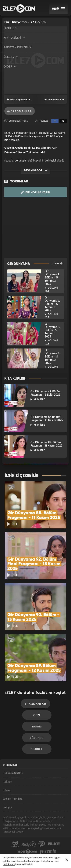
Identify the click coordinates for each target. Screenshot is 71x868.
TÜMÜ (57, 263)
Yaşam (37, 726)
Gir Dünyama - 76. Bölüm (54, 101)
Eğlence (37, 738)
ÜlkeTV (54, 844)
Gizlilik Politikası (13, 799)
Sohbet (37, 749)
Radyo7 (29, 844)
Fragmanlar (20, 111)
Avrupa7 (42, 844)
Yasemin (48, 852)
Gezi (37, 715)
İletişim (7, 807)
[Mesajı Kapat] (67, 860)
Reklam (7, 782)
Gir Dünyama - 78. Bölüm (19, 101)
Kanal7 (15, 844)
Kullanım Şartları (13, 773)
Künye (7, 790)
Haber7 (27, 852)
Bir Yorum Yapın (35, 192)
